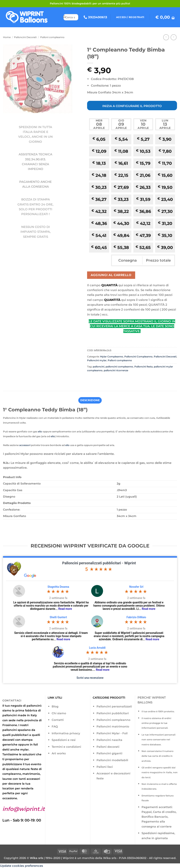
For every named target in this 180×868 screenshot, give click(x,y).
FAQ (55, 726)
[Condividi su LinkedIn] (119, 379)
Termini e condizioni (66, 746)
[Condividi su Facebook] (91, 379)
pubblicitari (20, 734)
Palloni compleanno (52, 37)
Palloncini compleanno (113, 720)
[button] (165, 17)
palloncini (99, 367)
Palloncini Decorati (25, 37)
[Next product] (166, 37)
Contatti (58, 720)
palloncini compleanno (119, 367)
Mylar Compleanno (112, 357)
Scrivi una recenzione (90, 677)
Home (7, 37)
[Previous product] (173, 37)
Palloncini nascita (109, 740)
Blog (55, 706)
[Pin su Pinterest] (112, 379)
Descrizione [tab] (90, 400)
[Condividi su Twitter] (98, 379)
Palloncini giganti (109, 753)
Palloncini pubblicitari (113, 713)
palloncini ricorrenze (116, 370)
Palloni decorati (108, 746)
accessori (25, 445)
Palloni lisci (105, 767)
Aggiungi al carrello (111, 275)
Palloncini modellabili (112, 760)
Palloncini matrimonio (113, 726)
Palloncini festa (143, 367)
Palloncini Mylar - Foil (112, 733)
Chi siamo (59, 713)
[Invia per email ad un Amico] (105, 379)
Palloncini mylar (97, 360)
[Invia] (64, 17)
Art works (59, 753)
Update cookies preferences (22, 865)
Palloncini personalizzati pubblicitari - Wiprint (99, 563)
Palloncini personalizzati (114, 706)
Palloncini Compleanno (138, 357)
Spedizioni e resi (64, 740)
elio (40, 431)
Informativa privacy (66, 733)
